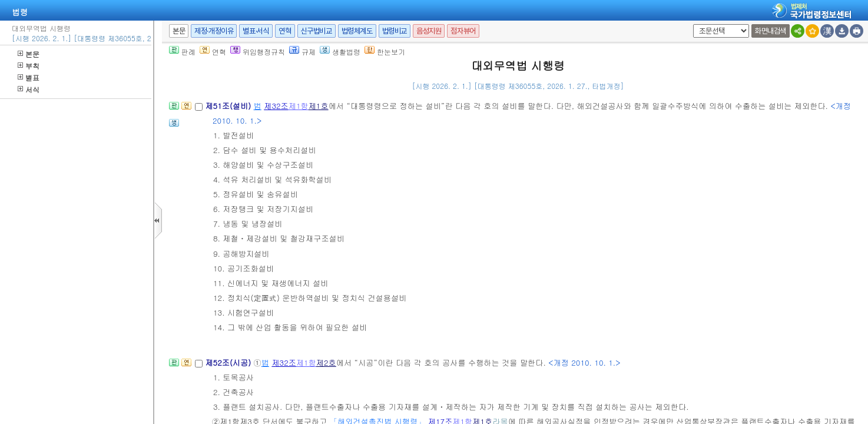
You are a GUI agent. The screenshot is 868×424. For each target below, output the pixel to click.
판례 (182, 52)
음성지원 (429, 31)
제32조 (276, 106)
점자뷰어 (463, 31)
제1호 (319, 106)
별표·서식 (256, 31)
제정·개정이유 (214, 31)
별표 (29, 77)
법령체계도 (357, 31)
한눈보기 (385, 52)
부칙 (29, 66)
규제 (302, 52)
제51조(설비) (229, 106)
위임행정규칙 (258, 52)
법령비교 (395, 31)
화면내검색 (771, 31)
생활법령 (340, 52)
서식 (29, 89)
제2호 (326, 362)
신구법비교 (317, 31)
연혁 (285, 31)
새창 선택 (691, 24)
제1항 (299, 106)
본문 (29, 54)
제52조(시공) (229, 362)
